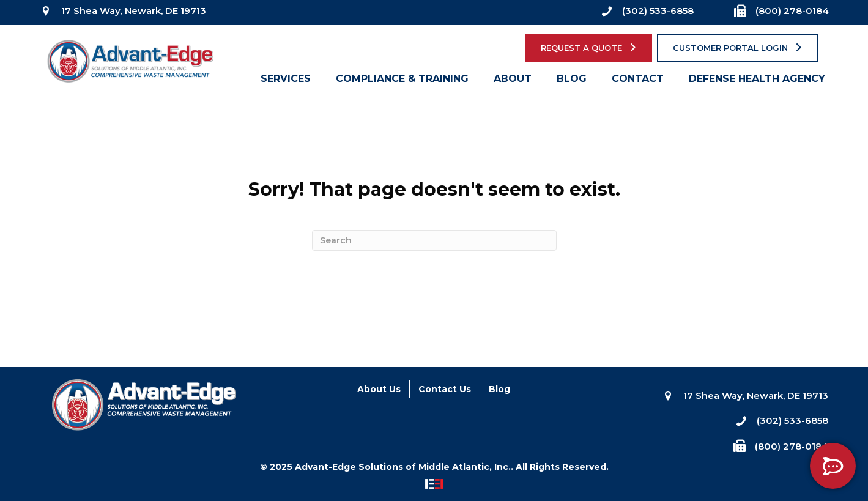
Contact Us (445, 389)
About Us (379, 389)
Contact (638, 81)
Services (286, 81)
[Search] (434, 240)
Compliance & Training (402, 81)
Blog (572, 81)
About (513, 81)
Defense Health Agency (757, 81)
